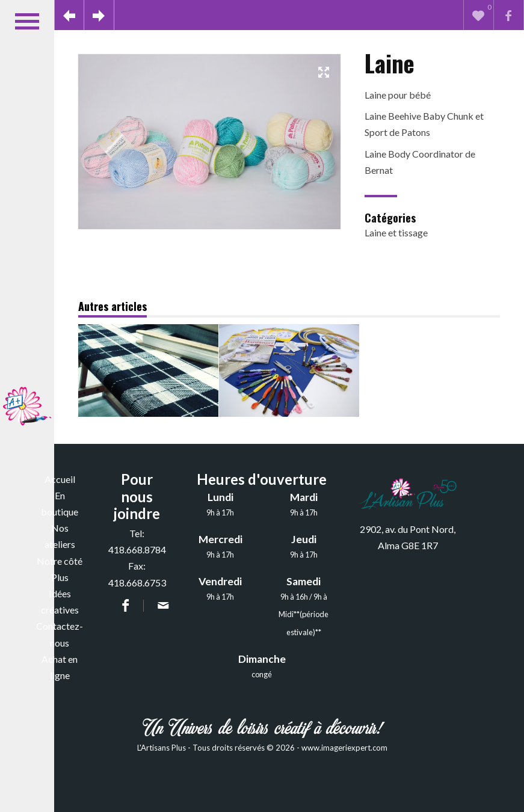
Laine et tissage (396, 232)
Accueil (60, 479)
